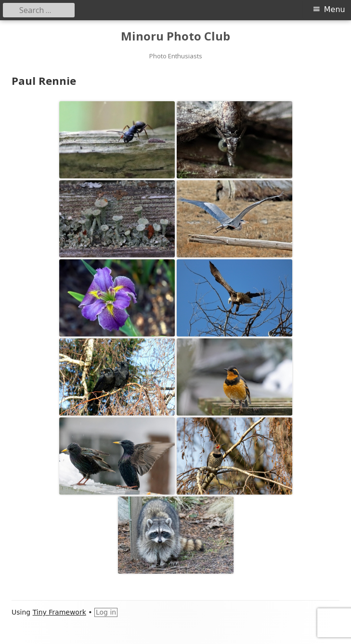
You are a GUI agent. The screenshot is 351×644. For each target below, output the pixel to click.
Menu (335, 9)
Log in (106, 612)
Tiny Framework (59, 612)
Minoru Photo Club (175, 36)
